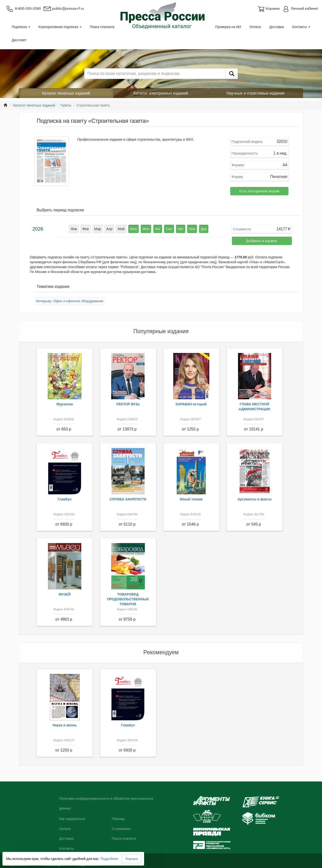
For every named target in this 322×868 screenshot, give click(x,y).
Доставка (276, 27)
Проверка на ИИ (228, 27)
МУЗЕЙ (65, 594)
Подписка (21, 27)
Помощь (118, 819)
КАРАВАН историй (191, 404)
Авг (157, 229)
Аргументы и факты (255, 499)
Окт (180, 229)
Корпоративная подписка (60, 27)
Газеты (66, 105)
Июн (134, 229)
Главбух (65, 499)
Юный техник (191, 499)
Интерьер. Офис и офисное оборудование (70, 301)
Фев (87, 229)
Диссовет (19, 40)
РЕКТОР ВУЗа (128, 404)
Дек (202, 229)
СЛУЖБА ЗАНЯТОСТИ (128, 499)
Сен (169, 229)
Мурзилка (65, 404)
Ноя (191, 229)
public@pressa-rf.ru (64, 8)
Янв (75, 229)
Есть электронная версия (259, 191)
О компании (121, 829)
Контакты (301, 27)
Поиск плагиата (102, 27)
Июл (146, 229)
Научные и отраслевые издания (256, 93)
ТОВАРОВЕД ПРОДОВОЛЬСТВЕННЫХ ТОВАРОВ (128, 599)
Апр (110, 229)
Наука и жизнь (65, 725)
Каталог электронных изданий (161, 93)
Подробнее (109, 859)
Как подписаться (72, 819)
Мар (98, 229)
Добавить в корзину (262, 241)
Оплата (255, 27)
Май (122, 229)
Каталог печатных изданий (66, 93)
